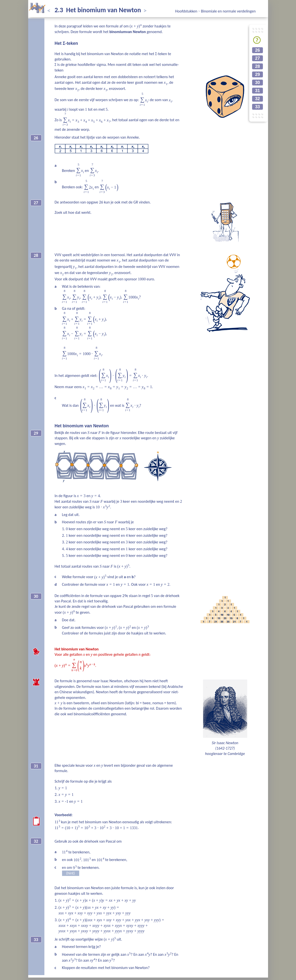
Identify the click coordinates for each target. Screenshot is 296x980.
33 (257, 107)
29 (257, 74)
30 (257, 83)
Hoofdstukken (187, 11)
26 (257, 50)
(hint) (71, 873)
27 (257, 58)
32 (257, 99)
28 (257, 66)
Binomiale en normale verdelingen (228, 11)
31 (257, 91)
